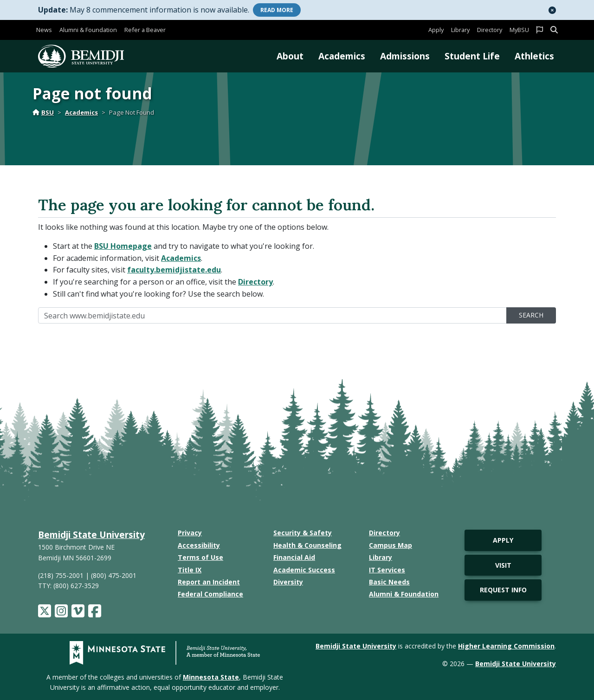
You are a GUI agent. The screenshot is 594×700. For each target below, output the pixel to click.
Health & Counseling (307, 545)
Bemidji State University (91, 535)
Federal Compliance (210, 594)
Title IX (190, 570)
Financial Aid (294, 557)
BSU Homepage (123, 246)
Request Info (503, 590)
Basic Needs (389, 582)
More (277, 10)
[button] (552, 10)
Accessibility (199, 545)
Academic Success (304, 570)
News (44, 30)
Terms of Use (200, 557)
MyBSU (519, 30)
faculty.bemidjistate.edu (174, 270)
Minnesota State (211, 677)
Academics (342, 56)
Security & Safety (303, 533)
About (290, 56)
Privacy (190, 533)
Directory (490, 30)
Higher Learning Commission (506, 646)
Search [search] (531, 315)
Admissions (405, 56)
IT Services (387, 570)
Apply (436, 30)
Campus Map (391, 545)
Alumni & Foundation (88, 30)
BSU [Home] (43, 112)
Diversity (288, 582)
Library (460, 30)
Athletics (534, 56)
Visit (503, 565)
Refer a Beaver (145, 30)
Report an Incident (209, 582)
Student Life (472, 56)
